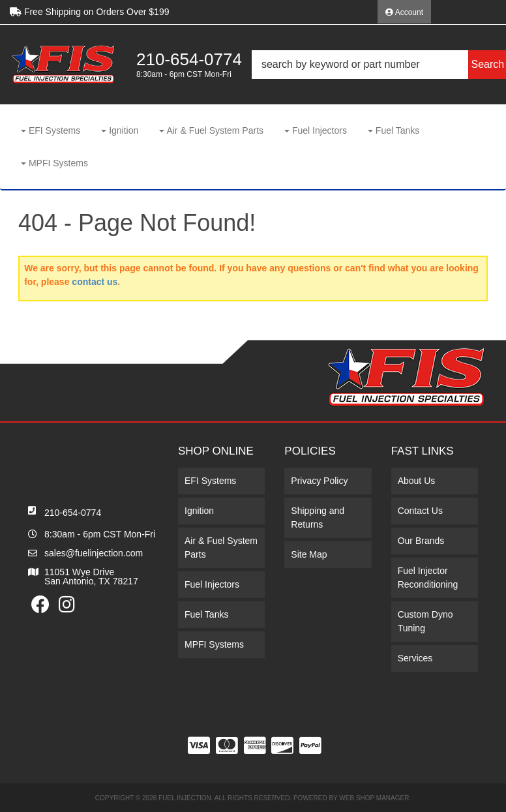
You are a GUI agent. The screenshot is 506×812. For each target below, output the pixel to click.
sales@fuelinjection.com (94, 553)
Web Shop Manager (374, 798)
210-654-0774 (73, 513)
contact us (95, 282)
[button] (379, 65)
